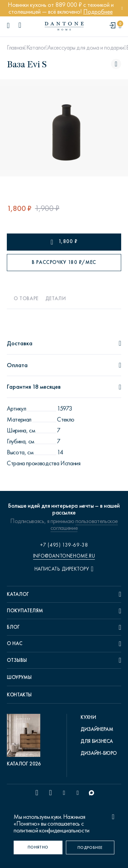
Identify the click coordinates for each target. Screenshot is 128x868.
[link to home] (64, 26)
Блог (13, 627)
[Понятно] (38, 847)
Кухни (88, 717)
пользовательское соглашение (84, 524)
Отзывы (17, 660)
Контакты (19, 695)
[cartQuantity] (120, 26)
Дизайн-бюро (99, 753)
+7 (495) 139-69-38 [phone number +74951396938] (64, 545)
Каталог (36, 48)
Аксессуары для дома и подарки (86, 48)
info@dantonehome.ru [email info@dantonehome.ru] (64, 556)
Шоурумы (19, 677)
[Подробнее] (90, 847)
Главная (16, 48)
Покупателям (25, 611)
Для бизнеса (97, 741)
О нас (15, 643)
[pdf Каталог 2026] (25, 740)
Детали (56, 298)
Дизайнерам (97, 729)
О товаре (26, 298)
